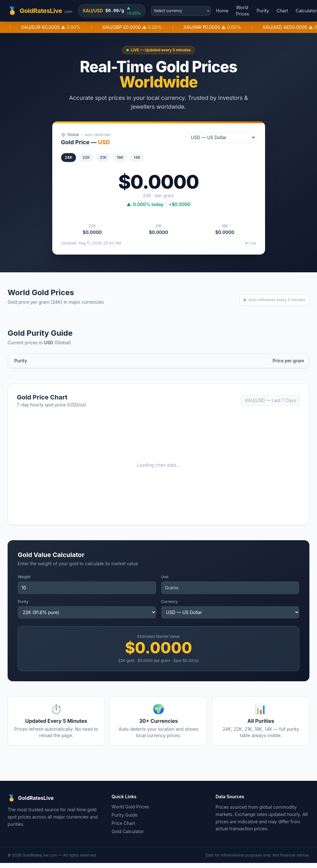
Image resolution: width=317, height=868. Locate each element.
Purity (263, 11)
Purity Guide (124, 815)
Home (222, 11)
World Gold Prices (130, 807)
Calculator (306, 11)
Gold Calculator (128, 831)
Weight (24, 577)
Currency (170, 602)
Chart (282, 11)
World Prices (242, 11)
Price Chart (123, 823)
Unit (165, 577)
